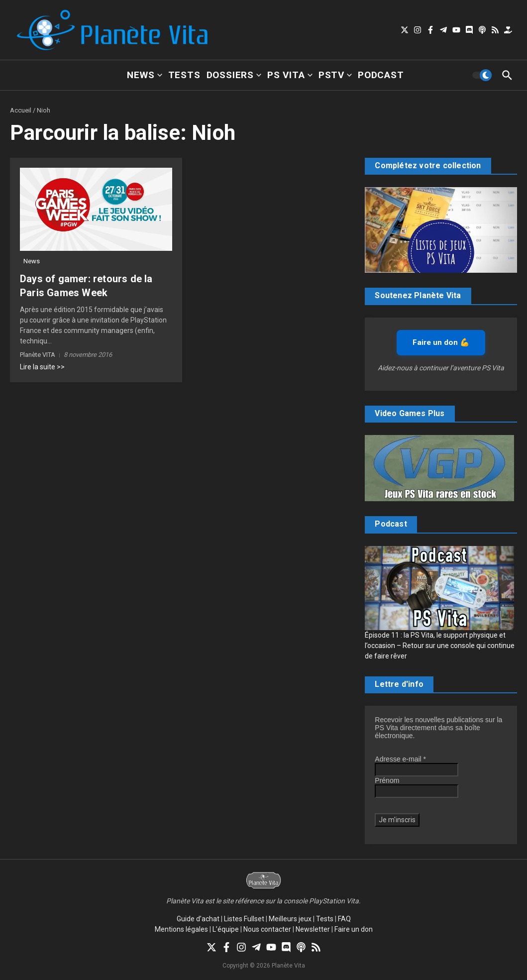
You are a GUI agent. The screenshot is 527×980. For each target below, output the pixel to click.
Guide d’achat (198, 919)
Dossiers (234, 75)
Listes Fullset (244, 919)
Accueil (21, 110)
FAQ (344, 919)
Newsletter (313, 929)
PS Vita (290, 75)
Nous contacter (267, 929)
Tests (184, 75)
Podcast (381, 75)
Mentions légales (181, 929)
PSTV (335, 75)
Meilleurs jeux (290, 919)
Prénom (387, 780)
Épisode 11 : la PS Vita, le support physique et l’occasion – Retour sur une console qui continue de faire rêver (440, 646)
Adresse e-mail (400, 759)
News (144, 75)
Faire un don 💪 (441, 342)
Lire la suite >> (42, 367)
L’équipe (226, 929)
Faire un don (354, 929)
